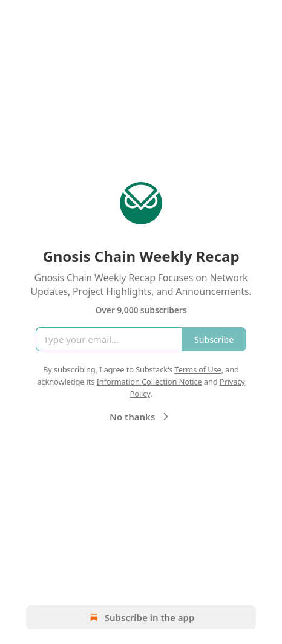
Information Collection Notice (149, 382)
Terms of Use (198, 369)
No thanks (141, 417)
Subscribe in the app (141, 617)
